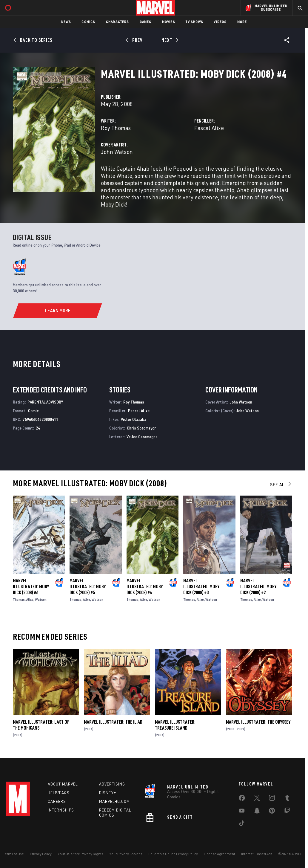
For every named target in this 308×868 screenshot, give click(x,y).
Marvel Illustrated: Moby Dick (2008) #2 (258, 586)
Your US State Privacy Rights (80, 854)
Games (145, 22)
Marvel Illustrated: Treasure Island (175, 725)
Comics (88, 22)
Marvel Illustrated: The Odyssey (258, 722)
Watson (41, 599)
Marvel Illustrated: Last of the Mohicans (41, 725)
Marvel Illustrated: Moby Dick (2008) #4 (145, 586)
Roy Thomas (116, 128)
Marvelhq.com (114, 801)
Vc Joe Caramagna (142, 437)
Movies (168, 22)
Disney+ (108, 793)
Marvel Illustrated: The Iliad (113, 722)
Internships (61, 810)
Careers (57, 801)
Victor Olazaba (134, 419)
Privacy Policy (41, 854)
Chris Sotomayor (141, 428)
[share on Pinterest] (272, 812)
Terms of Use (13, 854)
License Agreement (220, 854)
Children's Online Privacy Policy (173, 854)
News (66, 22)
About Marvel (63, 784)
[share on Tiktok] (242, 824)
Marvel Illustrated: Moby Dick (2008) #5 (88, 586)
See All (281, 485)
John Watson (117, 152)
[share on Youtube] (242, 812)
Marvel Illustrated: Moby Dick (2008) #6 (31, 586)
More (242, 22)
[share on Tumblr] (287, 799)
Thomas (19, 599)
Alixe (30, 599)
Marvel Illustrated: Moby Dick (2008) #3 (201, 586)
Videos (220, 22)
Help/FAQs (59, 793)
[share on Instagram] (272, 799)
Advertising (112, 784)
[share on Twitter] (257, 799)
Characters (117, 22)
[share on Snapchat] (257, 812)
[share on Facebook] (242, 799)
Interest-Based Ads (257, 854)
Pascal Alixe (209, 128)
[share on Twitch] (287, 812)
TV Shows (194, 22)
